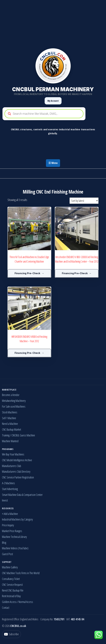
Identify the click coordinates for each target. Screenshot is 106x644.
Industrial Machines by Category (17, 519)
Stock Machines (10, 412)
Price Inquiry (8, 525)
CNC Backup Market (12, 429)
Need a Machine (10, 424)
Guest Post (7, 554)
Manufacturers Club (12, 466)
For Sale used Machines (14, 406)
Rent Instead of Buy (11, 596)
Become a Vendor (11, 395)
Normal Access (26, 602)
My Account (53, 101)
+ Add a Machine (10, 514)
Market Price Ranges (12, 531)
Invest (5, 500)
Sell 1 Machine (9, 418)
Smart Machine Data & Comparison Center (22, 495)
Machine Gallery (10, 567)
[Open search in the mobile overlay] (53, 114)
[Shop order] (84, 201)
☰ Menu (53, 163)
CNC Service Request (12, 585)
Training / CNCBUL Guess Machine (18, 435)
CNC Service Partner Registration (18, 477)
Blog (4, 543)
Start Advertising (10, 489)
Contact (6, 608)
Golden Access (9, 602)
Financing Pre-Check (27, 273)
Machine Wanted (10, 441)
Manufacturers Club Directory (16, 471)
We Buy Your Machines (13, 454)
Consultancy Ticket (11, 579)
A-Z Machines (8, 483)
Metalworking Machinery (14, 401)
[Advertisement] (53, 23)
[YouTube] (11, 634)
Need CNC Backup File (13, 590)
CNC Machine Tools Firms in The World (21, 573)
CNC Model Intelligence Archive (17, 460)
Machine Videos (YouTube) (15, 548)
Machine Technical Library (14, 537)
